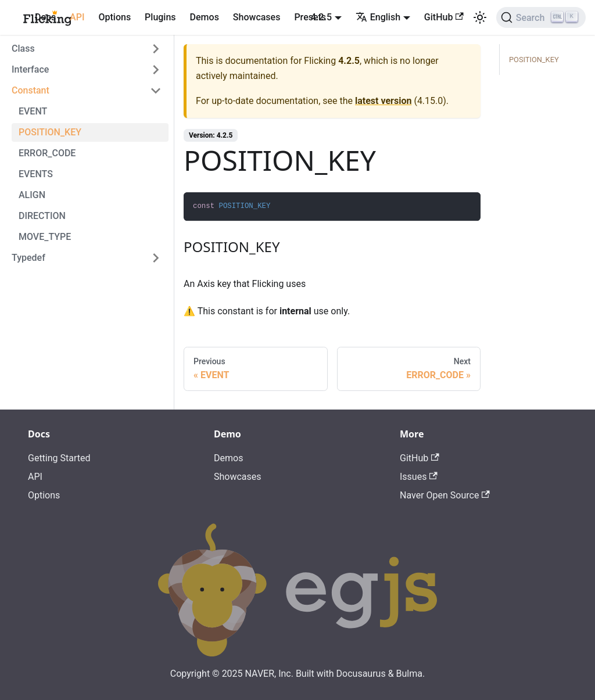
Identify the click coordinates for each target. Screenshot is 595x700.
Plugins (160, 17)
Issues (419, 477)
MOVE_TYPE (45, 237)
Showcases (257, 17)
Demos (205, 17)
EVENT (33, 111)
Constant (31, 90)
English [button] (378, 17)
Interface (30, 69)
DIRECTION (42, 216)
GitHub (444, 17)
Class (23, 49)
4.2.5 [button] (321, 17)
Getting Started (59, 458)
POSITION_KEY (50, 132)
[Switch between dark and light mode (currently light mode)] (480, 17)
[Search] (541, 17)
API (77, 17)
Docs (45, 17)
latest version (383, 101)
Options (114, 17)
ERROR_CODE (47, 153)
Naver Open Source (445, 495)
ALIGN (32, 195)
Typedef (28, 258)
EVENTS (36, 174)
